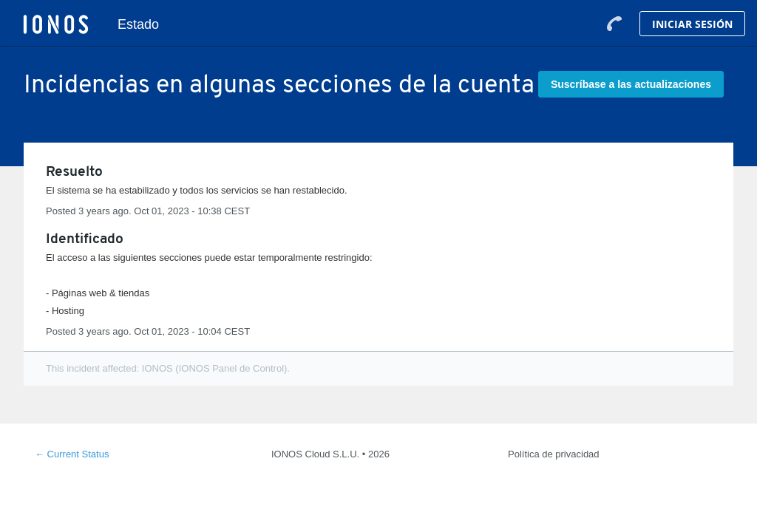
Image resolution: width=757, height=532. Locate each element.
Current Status (72, 454)
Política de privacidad (554, 454)
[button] (631, 84)
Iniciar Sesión (692, 24)
